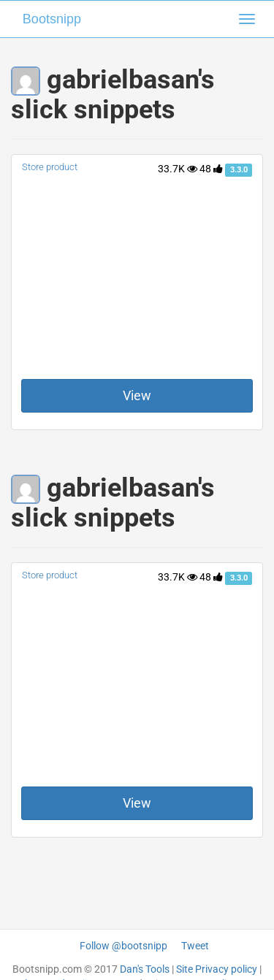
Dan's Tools (145, 969)
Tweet (195, 946)
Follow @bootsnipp (123, 946)
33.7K (178, 169)
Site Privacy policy (217, 969)
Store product (50, 167)
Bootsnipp (52, 19)
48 (211, 169)
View (137, 395)
